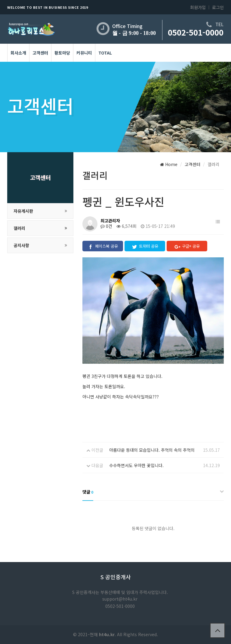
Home (169, 164)
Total (105, 53)
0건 (106, 226)
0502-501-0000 (196, 32)
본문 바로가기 (0, 0)
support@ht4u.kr (120, 599)
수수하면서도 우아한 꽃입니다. (136, 465)
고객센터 (40, 53)
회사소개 (18, 53)
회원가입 (198, 7)
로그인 (218, 7)
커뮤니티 (84, 53)
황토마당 (62, 53)
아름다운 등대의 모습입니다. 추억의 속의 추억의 (152, 450)
